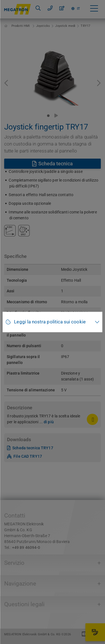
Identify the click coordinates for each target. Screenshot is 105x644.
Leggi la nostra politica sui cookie (50, 322)
